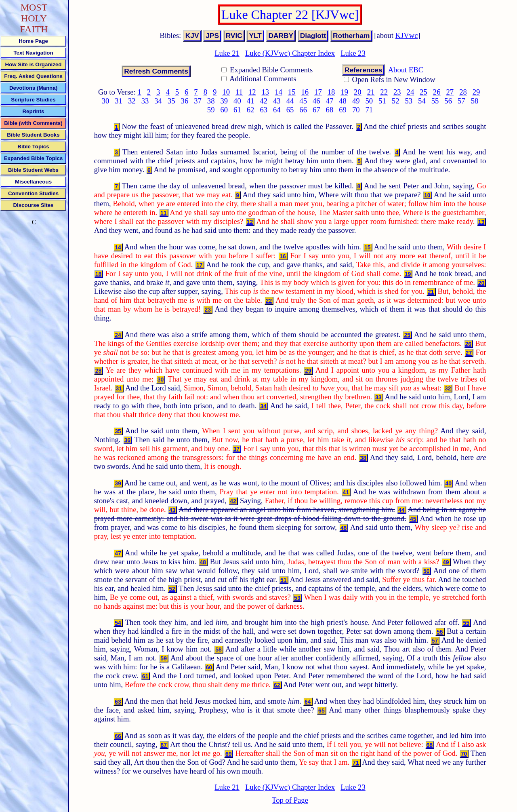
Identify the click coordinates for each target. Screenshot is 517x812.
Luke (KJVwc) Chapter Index (290, 53)
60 (224, 110)
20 (358, 92)
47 (330, 101)
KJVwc (407, 35)
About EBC (406, 70)
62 (251, 110)
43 (277, 101)
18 (331, 92)
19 (344, 92)
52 (396, 101)
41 (251, 101)
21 (371, 92)
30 (106, 101)
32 (132, 101)
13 (266, 92)
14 (278, 92)
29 (476, 92)
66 (303, 110)
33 (145, 101)
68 (330, 110)
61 (237, 110)
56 (448, 101)
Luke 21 (227, 53)
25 (423, 92)
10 (226, 92)
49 (356, 101)
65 (290, 110)
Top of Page (290, 800)
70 (356, 110)
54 (422, 101)
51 (382, 101)
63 (264, 110)
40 (237, 101)
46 (316, 101)
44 (290, 101)
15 (292, 92)
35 (171, 101)
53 (409, 101)
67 (316, 110)
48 (343, 101)
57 (461, 101)
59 (211, 110)
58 (475, 101)
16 (305, 92)
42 (264, 101)
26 (437, 92)
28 (463, 92)
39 (224, 101)
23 (397, 92)
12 (252, 92)
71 (369, 110)
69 (343, 110)
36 (185, 101)
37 (198, 101)
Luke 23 (353, 53)
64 (277, 110)
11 (239, 92)
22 (384, 92)
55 (435, 101)
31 (119, 101)
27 (450, 92)
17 (318, 92)
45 (303, 101)
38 (211, 101)
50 (369, 101)
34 (158, 101)
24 (411, 92)
